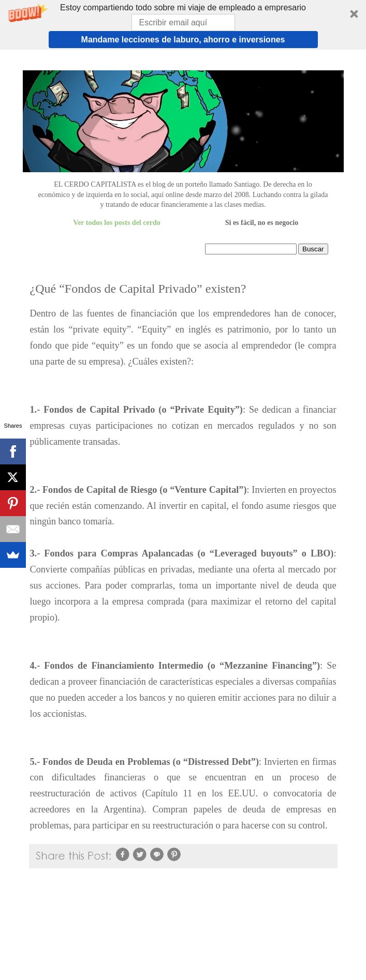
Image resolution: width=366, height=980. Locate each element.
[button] (183, 25)
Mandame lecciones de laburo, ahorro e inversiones (183, 40)
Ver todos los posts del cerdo (116, 223)
